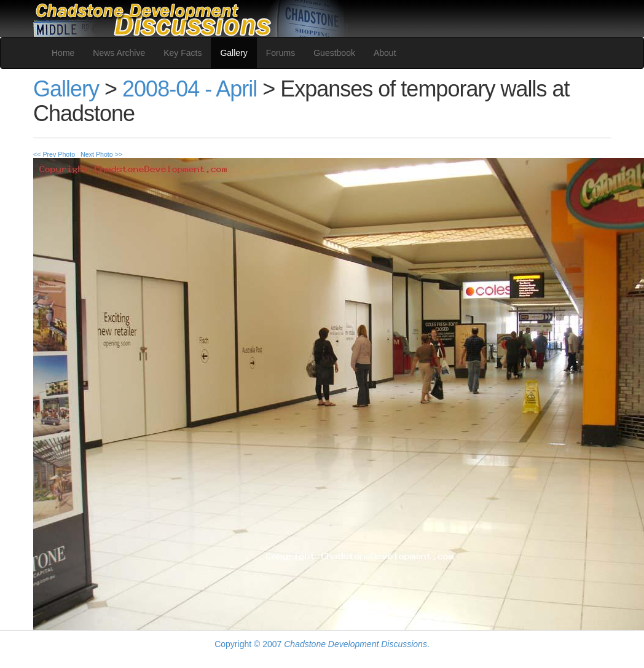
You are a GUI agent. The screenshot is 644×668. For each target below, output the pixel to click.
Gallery (234, 53)
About (385, 53)
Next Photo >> (101, 154)
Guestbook (334, 53)
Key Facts (183, 53)
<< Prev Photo (54, 154)
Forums (281, 53)
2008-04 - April (190, 89)
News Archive (119, 53)
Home (63, 53)
